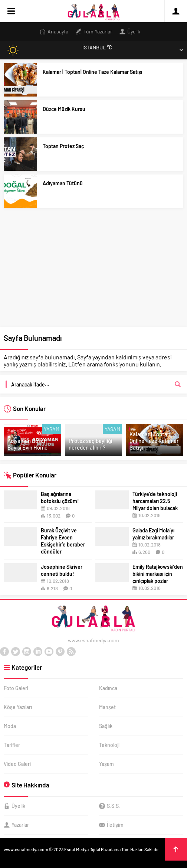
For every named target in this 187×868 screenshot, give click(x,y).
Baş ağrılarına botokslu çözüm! (60, 497)
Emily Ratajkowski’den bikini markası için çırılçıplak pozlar (158, 574)
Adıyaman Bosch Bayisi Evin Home (27, 444)
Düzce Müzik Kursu (64, 109)
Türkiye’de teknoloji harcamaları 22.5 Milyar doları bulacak (155, 501)
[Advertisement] (93, 271)
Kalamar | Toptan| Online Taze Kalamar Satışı (92, 72)
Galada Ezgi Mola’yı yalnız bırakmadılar (153, 534)
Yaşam (52, 429)
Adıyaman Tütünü (63, 183)
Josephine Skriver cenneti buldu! (62, 570)
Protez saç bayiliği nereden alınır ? (90, 444)
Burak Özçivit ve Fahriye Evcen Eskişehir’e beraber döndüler (63, 541)
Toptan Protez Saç (63, 146)
